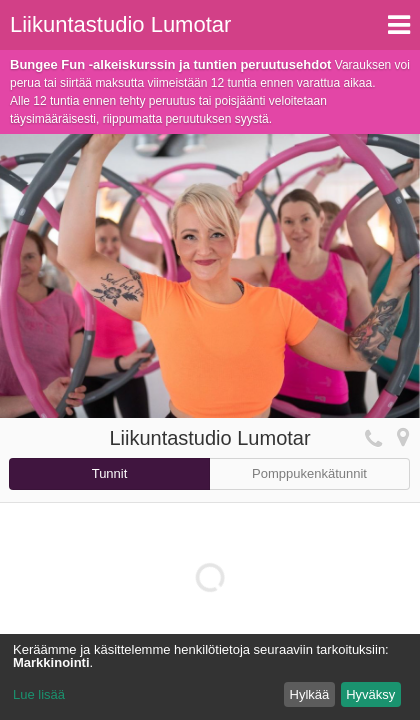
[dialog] (210, 677)
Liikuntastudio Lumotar (120, 24)
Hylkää (310, 694)
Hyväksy (370, 694)
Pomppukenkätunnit (309, 473)
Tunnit (110, 473)
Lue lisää (39, 694)
